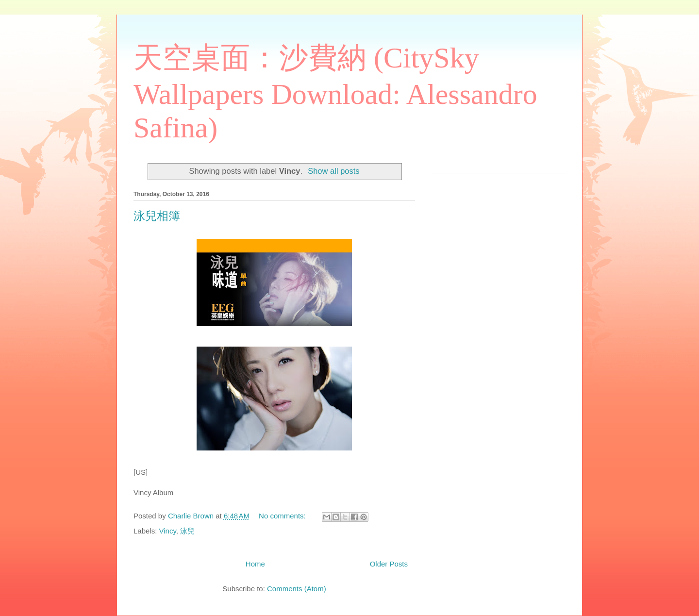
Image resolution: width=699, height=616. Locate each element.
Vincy (168, 531)
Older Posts (389, 564)
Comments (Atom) (297, 589)
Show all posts (333, 171)
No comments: (283, 516)
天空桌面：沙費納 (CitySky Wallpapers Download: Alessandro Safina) (335, 93)
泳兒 (187, 531)
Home (255, 564)
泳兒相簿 (157, 216)
